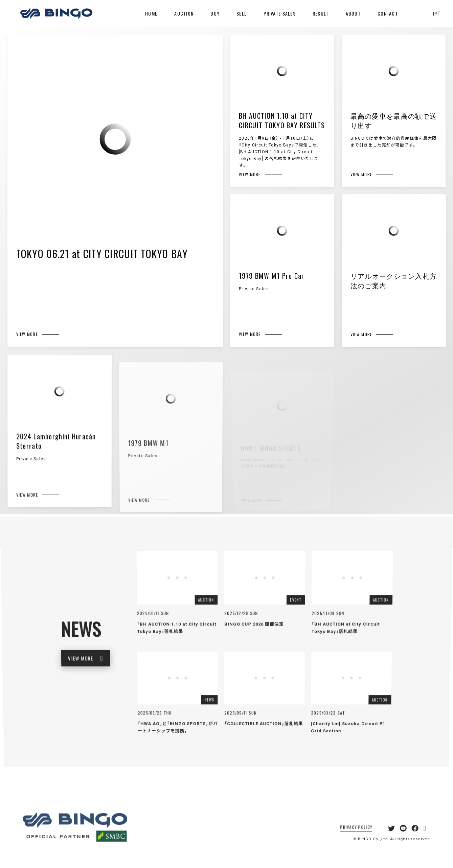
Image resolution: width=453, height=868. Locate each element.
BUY (215, 13)
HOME (151, 13)
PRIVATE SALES (280, 13)
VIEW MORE (97, 662)
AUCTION (184, 13)
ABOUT (353, 13)
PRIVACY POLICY (353, 838)
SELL (242, 13)
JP (437, 13)
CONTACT (388, 13)
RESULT (321, 13)
